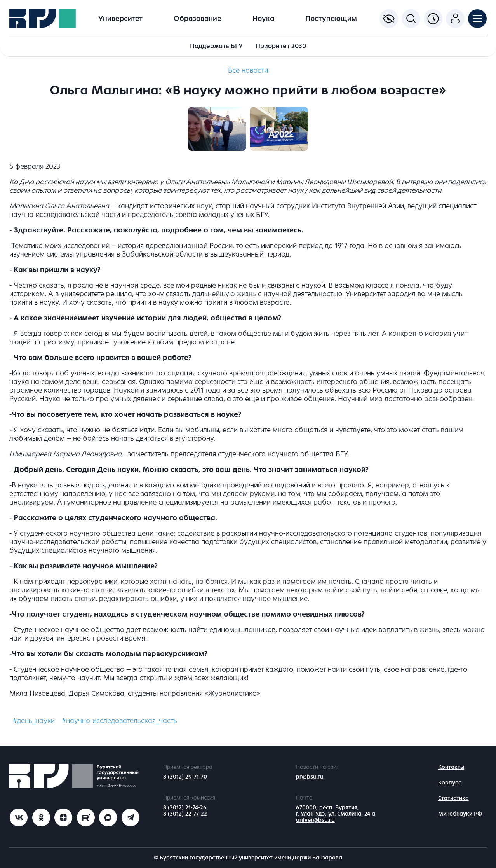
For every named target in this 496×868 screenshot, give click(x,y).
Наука (263, 19)
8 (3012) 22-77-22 (185, 814)
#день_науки (34, 721)
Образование (198, 19)
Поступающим (331, 19)
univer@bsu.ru (315, 820)
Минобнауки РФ (460, 814)
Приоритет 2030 (281, 46)
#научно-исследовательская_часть (119, 721)
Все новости (248, 70)
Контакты (451, 767)
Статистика (453, 798)
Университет (120, 19)
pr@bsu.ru (310, 777)
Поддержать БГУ (216, 46)
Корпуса (450, 783)
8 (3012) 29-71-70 (185, 777)
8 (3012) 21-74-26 (185, 808)
